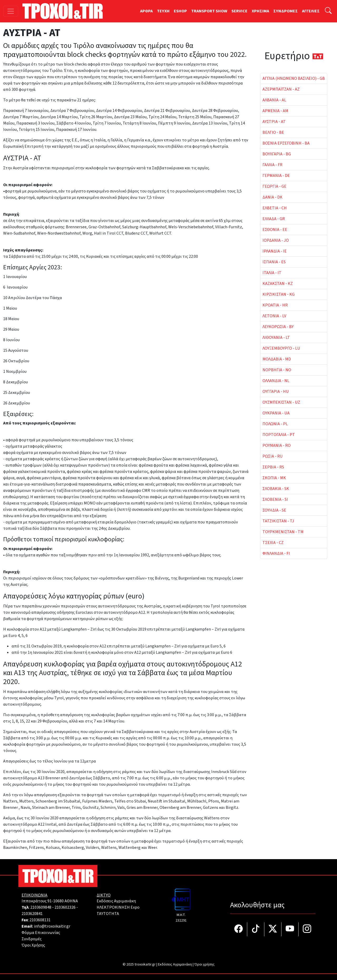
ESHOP (180, 11)
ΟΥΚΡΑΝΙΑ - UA (276, 413)
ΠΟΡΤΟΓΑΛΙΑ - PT (279, 435)
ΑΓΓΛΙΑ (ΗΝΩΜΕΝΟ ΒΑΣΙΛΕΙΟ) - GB (294, 78)
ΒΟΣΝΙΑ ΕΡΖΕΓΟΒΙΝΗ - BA (286, 143)
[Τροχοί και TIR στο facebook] (239, 929)
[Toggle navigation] (11, 11)
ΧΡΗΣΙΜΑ (260, 11)
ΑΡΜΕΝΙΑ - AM (275, 111)
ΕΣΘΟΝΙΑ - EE (275, 230)
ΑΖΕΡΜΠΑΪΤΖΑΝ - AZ (281, 89)
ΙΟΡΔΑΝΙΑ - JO (276, 240)
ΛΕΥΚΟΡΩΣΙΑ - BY (278, 327)
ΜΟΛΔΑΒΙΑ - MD (277, 359)
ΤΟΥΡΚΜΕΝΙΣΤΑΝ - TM (283, 532)
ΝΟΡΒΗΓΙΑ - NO (277, 370)
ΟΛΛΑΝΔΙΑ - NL (276, 381)
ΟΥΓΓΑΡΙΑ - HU (276, 392)
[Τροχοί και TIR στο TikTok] (256, 929)
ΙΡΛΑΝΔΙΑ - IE (275, 251)
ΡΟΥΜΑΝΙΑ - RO (277, 446)
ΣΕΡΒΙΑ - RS (273, 467)
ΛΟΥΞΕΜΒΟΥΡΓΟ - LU (281, 348)
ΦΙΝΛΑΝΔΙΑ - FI (276, 553)
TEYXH (163, 11)
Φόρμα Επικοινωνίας (41, 933)
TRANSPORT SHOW (209, 11)
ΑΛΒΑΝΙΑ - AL (274, 100)
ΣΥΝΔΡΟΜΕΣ (286, 11)
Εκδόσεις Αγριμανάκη (116, 901)
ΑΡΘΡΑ (146, 11)
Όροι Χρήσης (33, 945)
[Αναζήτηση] (328, 11)
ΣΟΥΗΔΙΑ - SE (274, 510)
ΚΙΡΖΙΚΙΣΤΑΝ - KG (279, 294)
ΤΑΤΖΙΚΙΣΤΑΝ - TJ (278, 521)
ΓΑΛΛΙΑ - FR (272, 165)
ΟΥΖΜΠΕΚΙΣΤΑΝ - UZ (281, 402)
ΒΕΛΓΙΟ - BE (273, 132)
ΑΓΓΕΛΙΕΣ (311, 11)
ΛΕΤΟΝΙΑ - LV (274, 316)
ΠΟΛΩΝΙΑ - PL (275, 424)
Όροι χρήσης (204, 964)
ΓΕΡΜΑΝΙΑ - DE (276, 176)
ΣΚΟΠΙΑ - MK (274, 478)
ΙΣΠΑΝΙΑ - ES (274, 262)
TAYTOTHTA (108, 914)
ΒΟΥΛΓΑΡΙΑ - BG (277, 154)
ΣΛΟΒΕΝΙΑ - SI (275, 499)
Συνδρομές (32, 939)
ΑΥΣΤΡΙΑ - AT (274, 122)
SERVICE (239, 11)
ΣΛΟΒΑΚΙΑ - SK (276, 489)
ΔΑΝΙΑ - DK (272, 197)
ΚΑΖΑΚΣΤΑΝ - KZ (278, 284)
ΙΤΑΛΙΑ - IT (272, 273)
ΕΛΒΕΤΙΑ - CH (275, 208)
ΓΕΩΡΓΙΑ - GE (274, 186)
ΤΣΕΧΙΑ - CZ (273, 543)
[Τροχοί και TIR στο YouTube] (290, 929)
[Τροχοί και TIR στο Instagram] (307, 929)
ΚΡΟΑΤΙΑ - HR (275, 305)
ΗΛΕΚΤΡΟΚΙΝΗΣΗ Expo (118, 907)
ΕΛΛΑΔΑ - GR (274, 219)
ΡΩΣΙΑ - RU (273, 456)
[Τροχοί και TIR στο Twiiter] (273, 929)
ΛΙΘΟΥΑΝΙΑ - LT (276, 338)
